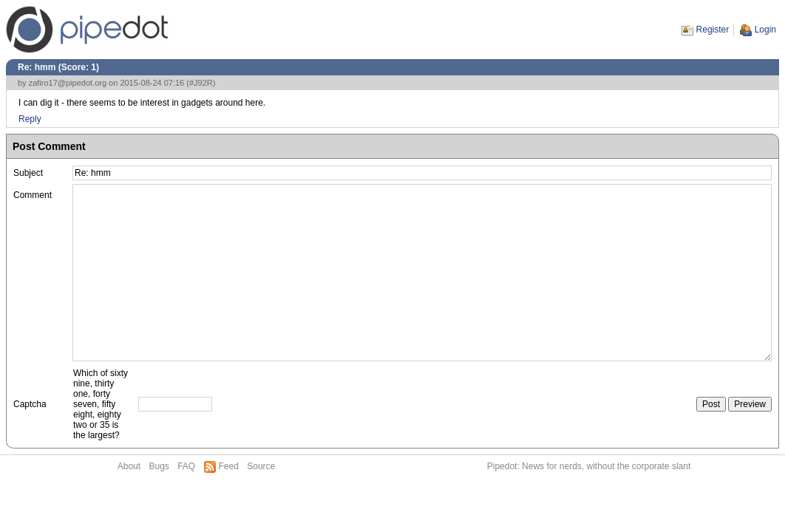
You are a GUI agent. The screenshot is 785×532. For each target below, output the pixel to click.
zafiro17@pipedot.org (68, 83)
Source (261, 466)
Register (713, 30)
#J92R (201, 83)
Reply (30, 119)
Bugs (159, 466)
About (129, 466)
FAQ (186, 466)
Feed (229, 466)
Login (765, 30)
